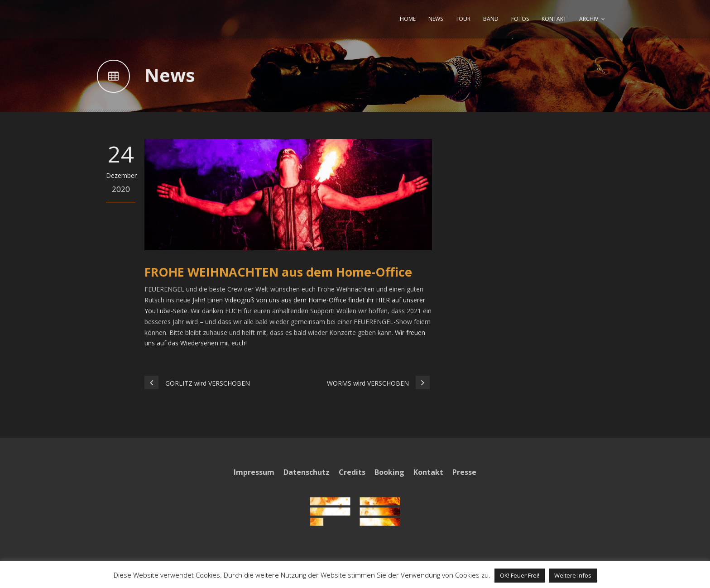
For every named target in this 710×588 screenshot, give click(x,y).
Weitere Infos (573, 575)
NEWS (436, 19)
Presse (464, 472)
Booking (389, 472)
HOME (408, 19)
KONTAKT (554, 19)
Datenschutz (307, 472)
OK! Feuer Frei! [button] (520, 575)
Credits (352, 472)
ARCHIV (589, 19)
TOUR (463, 19)
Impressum (254, 472)
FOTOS (520, 19)
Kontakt (428, 472)
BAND (491, 19)
